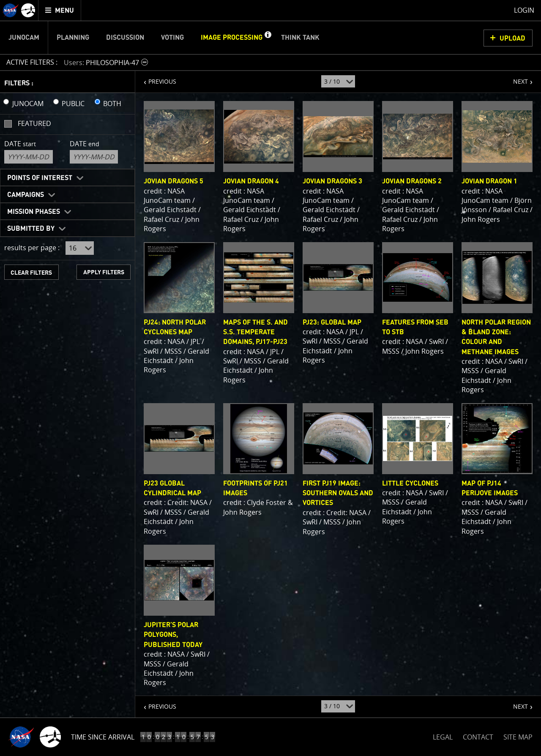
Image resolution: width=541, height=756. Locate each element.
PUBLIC (73, 104)
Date (20, 144)
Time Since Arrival (103, 737)
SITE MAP (518, 737)
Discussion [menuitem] (125, 38)
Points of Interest (40, 178)
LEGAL (443, 736)
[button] (268, 38)
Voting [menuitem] (172, 38)
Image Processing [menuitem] (232, 38)
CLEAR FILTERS (31, 273)
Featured (34, 123)
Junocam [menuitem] (24, 38)
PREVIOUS (156, 78)
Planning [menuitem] (73, 38)
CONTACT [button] (478, 737)
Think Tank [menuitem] (300, 38)
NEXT (516, 78)
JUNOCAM (28, 104)
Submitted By (31, 229)
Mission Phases (34, 212)
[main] (270, 378)
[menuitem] (60, 10)
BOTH (112, 104)
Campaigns (26, 195)
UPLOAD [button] (512, 38)
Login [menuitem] (524, 10)
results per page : (32, 248)
